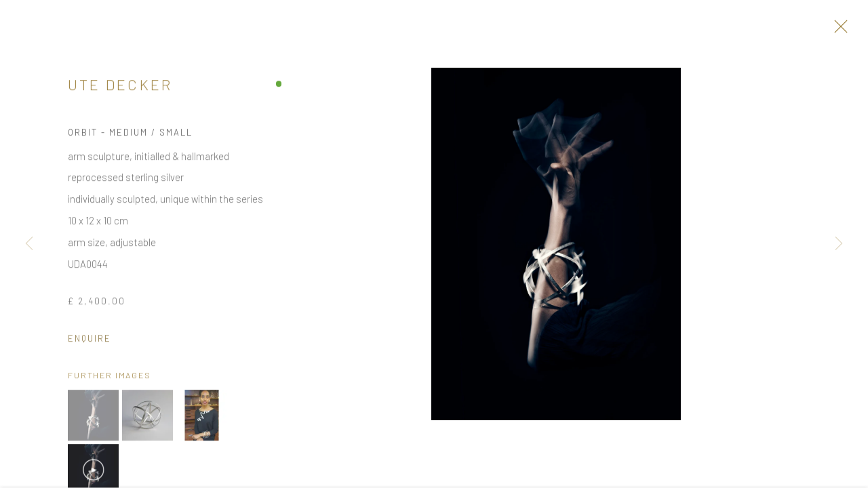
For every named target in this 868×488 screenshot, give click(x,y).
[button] (93, 419)
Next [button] (839, 244)
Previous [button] (29, 244)
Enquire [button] (89, 342)
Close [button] (838, 30)
